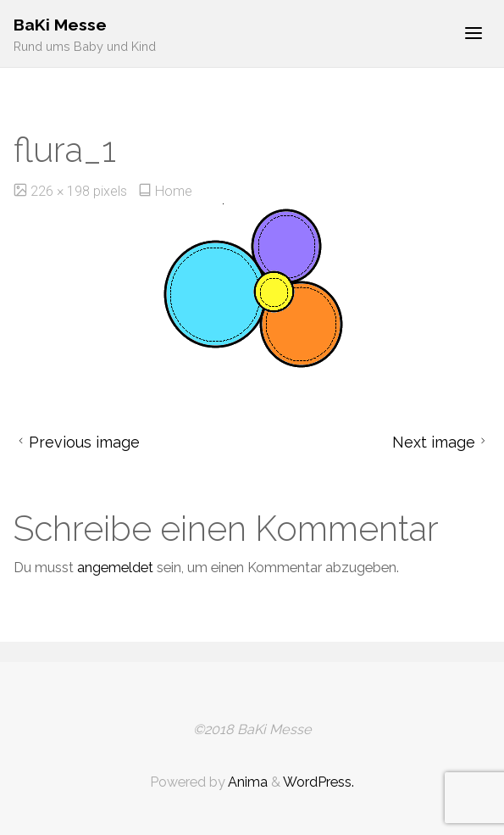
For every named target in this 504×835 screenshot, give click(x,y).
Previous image (77, 442)
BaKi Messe (60, 25)
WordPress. (318, 782)
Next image (441, 442)
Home (174, 191)
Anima (246, 782)
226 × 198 (62, 191)
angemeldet (115, 568)
